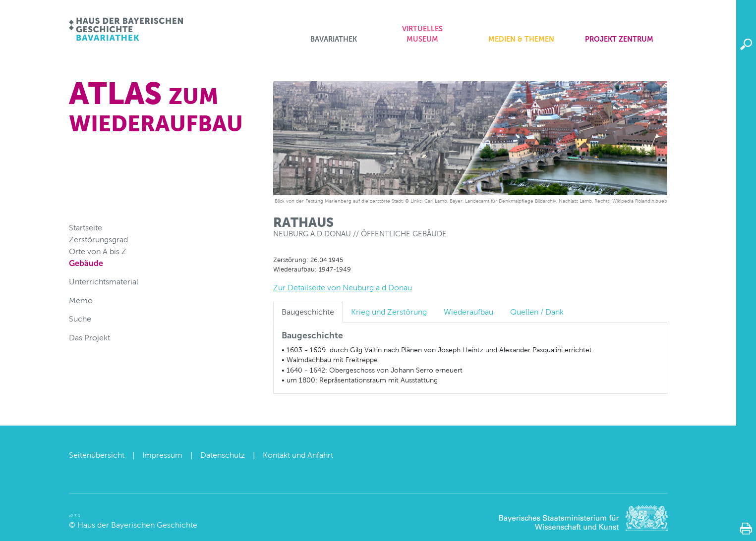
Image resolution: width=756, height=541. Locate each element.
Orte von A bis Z (98, 251)
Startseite (86, 228)
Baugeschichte (308, 312)
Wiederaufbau (468, 312)
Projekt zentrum (619, 39)
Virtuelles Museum (422, 34)
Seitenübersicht (97, 455)
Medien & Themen (521, 39)
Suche (80, 319)
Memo (81, 300)
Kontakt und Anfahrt (298, 455)
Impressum (162, 455)
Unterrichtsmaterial (104, 282)
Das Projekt (89, 338)
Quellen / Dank (537, 312)
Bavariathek (334, 39)
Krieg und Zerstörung (389, 312)
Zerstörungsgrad (98, 240)
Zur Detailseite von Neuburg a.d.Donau (343, 288)
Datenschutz (223, 455)
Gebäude (86, 263)
